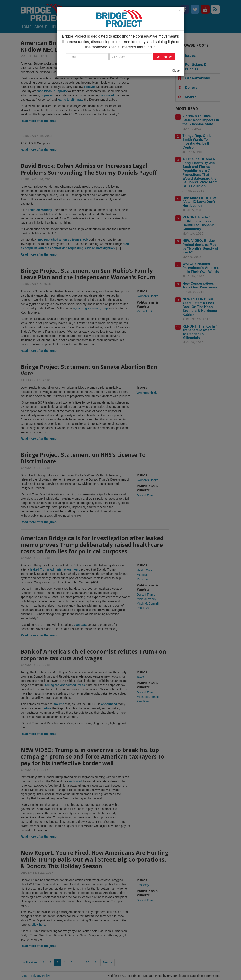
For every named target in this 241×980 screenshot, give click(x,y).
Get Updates (164, 57)
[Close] (180, 10)
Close (176, 70)
